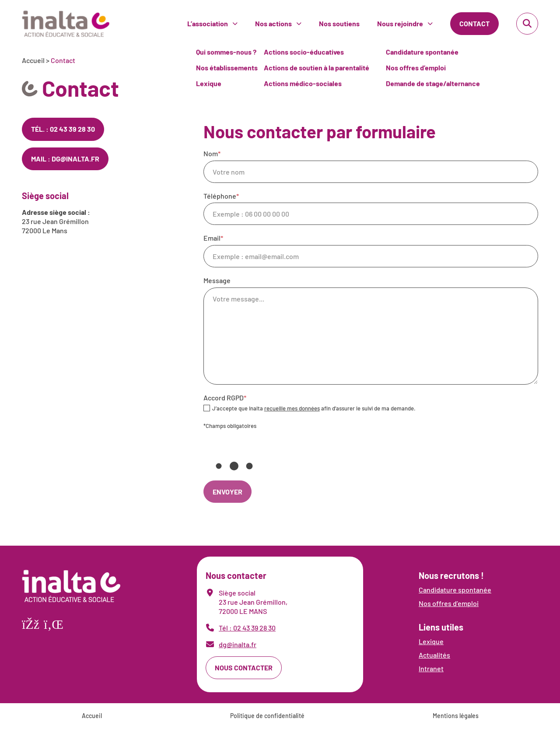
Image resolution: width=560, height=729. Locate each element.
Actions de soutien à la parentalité (317, 12)
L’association (208, 23)
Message (371, 330)
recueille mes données (292, 408)
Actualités (434, 655)
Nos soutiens (339, 23)
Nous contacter (244, 668)
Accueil (33, 60)
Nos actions (273, 23)
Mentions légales (456, 716)
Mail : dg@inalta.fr (65, 159)
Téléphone (371, 209)
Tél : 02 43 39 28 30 (247, 628)
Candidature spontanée (455, 590)
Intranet (431, 668)
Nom (371, 166)
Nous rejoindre (400, 23)
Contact (474, 23)
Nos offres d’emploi (416, 12)
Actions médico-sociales (303, 28)
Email (371, 251)
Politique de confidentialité (267, 716)
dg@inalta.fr (238, 644)
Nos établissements (227, 12)
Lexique (431, 641)
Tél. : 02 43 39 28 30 (63, 129)
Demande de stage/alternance (433, 28)
